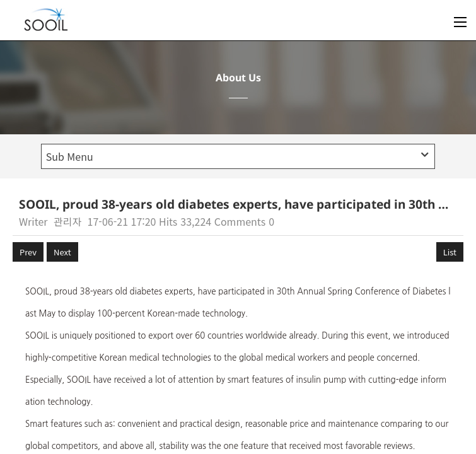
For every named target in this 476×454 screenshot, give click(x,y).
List (450, 252)
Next (62, 252)
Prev (28, 252)
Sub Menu (237, 156)
